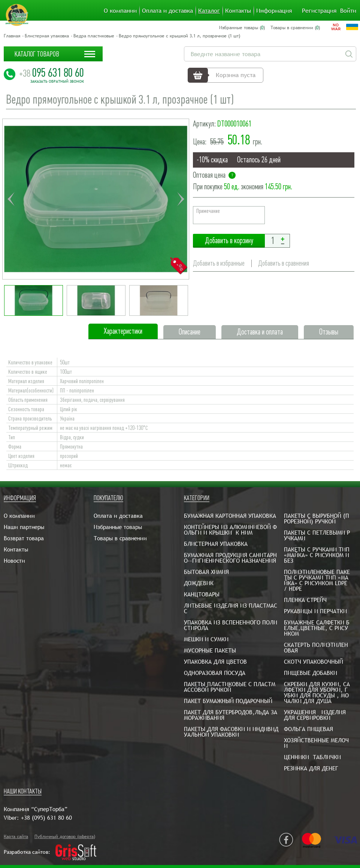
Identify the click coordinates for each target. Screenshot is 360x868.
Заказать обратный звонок (57, 82)
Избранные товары (118, 527)
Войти (348, 11)
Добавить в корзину (229, 241)
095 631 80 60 (52, 73)
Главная (12, 36)
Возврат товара (24, 538)
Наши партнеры (24, 527)
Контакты (238, 11)
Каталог (209, 11)
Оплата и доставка (167, 11)
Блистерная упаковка (47, 36)
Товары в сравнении (120, 538)
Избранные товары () (242, 28)
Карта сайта (16, 837)
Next (181, 199)
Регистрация (319, 11)
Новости (14, 561)
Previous (11, 199)
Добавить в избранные (219, 263)
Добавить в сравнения (284, 263)
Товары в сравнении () (295, 28)
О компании (120, 11)
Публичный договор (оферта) (65, 837)
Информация (274, 11)
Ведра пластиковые (94, 36)
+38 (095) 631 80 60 (46, 818)
